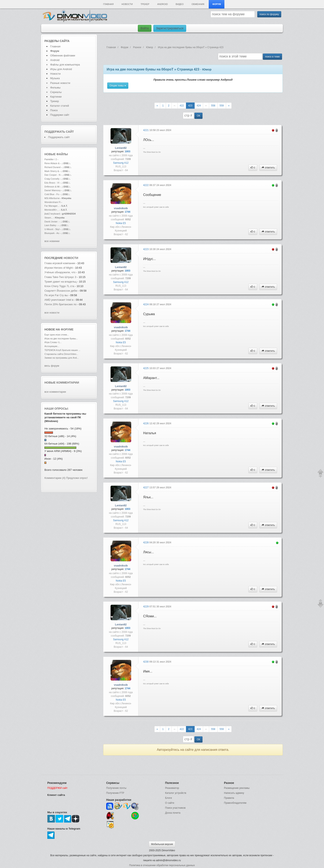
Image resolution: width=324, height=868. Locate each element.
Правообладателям (235, 803)
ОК (198, 116)
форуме (67, 329)
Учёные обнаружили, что (60, 272)
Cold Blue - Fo (52, 194)
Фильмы (55, 88)
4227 (146, 488)
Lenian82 (121, 148)
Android (163, 4)
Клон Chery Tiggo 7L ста (59, 286)
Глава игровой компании (60, 263)
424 (199, 106)
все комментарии (55, 392)
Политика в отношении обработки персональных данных (162, 865)
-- (175, 106)
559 (222, 106)
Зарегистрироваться (170, 28)
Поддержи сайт (60, 115)
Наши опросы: (57, 409)
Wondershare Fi (52, 202)
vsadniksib (121, 208)
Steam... (49, 218)
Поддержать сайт (59, 132)
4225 (146, 368)
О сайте (170, 803)
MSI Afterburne (52, 198)
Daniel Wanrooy (52, 190)
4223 (146, 249)
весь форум (52, 366)
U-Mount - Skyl (52, 229)
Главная (108, 4)
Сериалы (56, 92)
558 (213, 106)
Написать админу (234, 793)
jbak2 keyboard (52, 214)
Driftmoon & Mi (52, 187)
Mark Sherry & (52, 171)
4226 (146, 423)
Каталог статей (60, 106)
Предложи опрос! (77, 478)
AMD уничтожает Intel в (59, 300)
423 (190, 106)
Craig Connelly (52, 179)
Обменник (198, 4)
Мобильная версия (162, 844)
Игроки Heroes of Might (59, 268)
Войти (145, 28)
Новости (127, 4)
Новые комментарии (62, 383)
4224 (146, 304)
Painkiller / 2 (51, 159)
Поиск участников (175, 808)
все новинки (52, 241)
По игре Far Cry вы (56, 295)
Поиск (54, 110)
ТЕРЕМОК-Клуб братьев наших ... (62, 350)
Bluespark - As (52, 233)
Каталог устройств (176, 793)
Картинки (56, 97)
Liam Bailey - (51, 225)
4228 (146, 542)
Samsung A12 (121, 163)
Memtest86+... (52, 210)
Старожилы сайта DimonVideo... (61, 354)
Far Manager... (52, 206)
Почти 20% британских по (61, 304)
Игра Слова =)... (53, 342)
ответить (268, 168)
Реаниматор (172, 788)
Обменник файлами (63, 55)
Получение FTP (115, 793)
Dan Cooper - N (52, 175)
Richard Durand (52, 167)
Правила (229, 798)
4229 (146, 607)
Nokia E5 (121, 223)
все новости (52, 313)
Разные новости (60, 83)
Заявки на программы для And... (62, 358)
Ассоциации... (52, 346)
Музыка (55, 78)
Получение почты (116, 788)
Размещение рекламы (237, 788)
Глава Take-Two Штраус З (60, 277)
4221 (146, 130)
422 (182, 106)
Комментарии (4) (55, 478)
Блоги (169, 798)
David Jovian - (52, 222)
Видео (180, 4)
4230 (146, 662)
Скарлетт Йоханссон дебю (61, 291)
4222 (146, 185)
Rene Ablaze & (52, 163)
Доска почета (173, 813)
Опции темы (118, 86)
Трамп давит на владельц (60, 282)
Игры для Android (61, 69)
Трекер (145, 4)
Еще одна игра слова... (57, 335)
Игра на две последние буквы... (61, 339)
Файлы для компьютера (65, 65)
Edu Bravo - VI (52, 183)
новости (71, 258)
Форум (217, 4)
